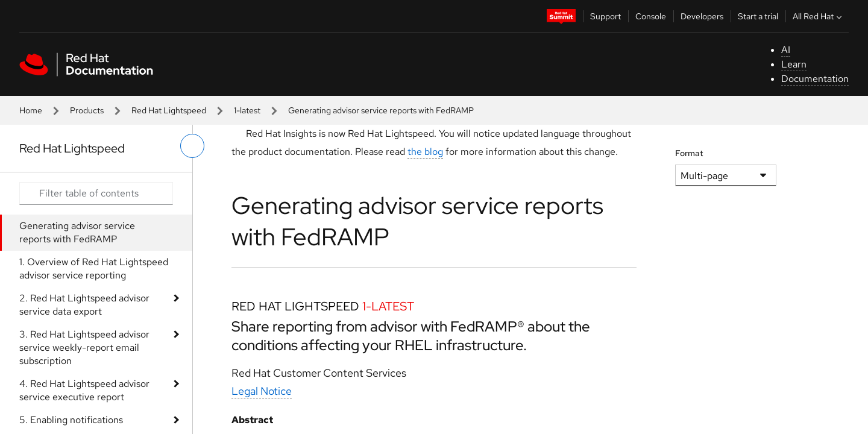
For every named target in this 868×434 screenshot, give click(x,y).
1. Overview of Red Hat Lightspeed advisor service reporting (94, 269)
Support (605, 16)
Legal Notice (262, 391)
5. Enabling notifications (71, 420)
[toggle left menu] (192, 146)
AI (786, 50)
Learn (794, 64)
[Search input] (96, 193)
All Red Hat (819, 16)
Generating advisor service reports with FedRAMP (77, 232)
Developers (702, 16)
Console (651, 16)
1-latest (247, 110)
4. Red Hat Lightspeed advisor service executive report (84, 390)
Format (689, 153)
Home (31, 110)
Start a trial (758, 16)
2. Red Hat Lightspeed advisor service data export (84, 305)
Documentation (815, 79)
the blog (425, 152)
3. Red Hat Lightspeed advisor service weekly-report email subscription (84, 348)
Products (87, 110)
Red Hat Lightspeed (169, 110)
